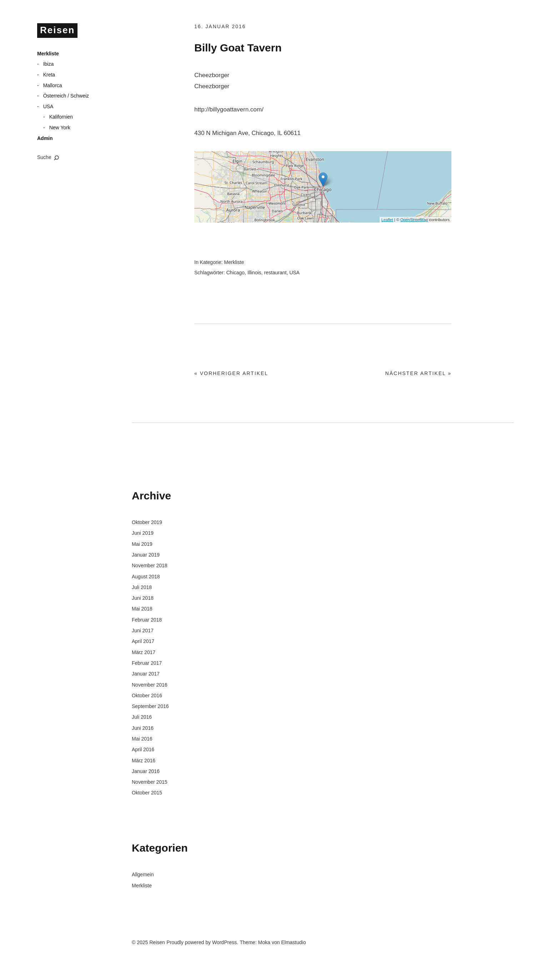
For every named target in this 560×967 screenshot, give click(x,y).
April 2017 (143, 641)
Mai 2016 (142, 739)
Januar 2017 (146, 674)
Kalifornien (61, 117)
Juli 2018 (142, 587)
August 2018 (146, 577)
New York (60, 128)
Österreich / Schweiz (66, 96)
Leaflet (387, 220)
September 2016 (150, 706)
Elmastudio (293, 942)
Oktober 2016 (147, 696)
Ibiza (49, 64)
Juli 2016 (142, 717)
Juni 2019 (143, 533)
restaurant (275, 273)
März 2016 (144, 761)
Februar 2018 (147, 620)
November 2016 (150, 685)
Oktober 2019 (147, 522)
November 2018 (150, 565)
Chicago (235, 273)
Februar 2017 (147, 663)
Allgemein (143, 874)
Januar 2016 (146, 771)
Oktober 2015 (147, 793)
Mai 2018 (142, 609)
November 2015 (150, 782)
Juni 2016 (143, 728)
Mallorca (53, 85)
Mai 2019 (142, 544)
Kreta (49, 75)
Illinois (254, 273)
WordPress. (225, 942)
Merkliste (48, 54)
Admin (45, 138)
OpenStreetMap (414, 220)
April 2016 (143, 749)
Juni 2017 (143, 630)
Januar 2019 (146, 555)
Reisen (57, 30)
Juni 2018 (143, 598)
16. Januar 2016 (220, 26)
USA (48, 106)
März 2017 (144, 652)
